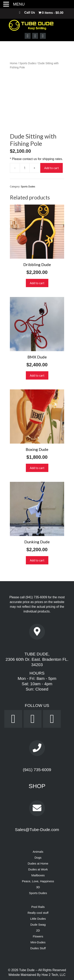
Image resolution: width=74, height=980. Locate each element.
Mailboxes (38, 860)
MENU (19, 4)
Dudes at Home (38, 848)
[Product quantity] (25, 152)
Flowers (38, 921)
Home (14, 63)
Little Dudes (38, 903)
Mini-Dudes (38, 927)
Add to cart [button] (37, 267)
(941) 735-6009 (36, 582)
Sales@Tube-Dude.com (37, 814)
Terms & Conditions (48, 974)
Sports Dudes (28, 63)
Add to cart (52, 152)
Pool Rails (38, 891)
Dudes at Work (38, 854)
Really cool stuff (38, 897)
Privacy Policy (22, 974)
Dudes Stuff (38, 933)
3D (38, 872)
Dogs (38, 842)
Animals (38, 836)
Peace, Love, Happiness (38, 866)
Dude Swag (38, 909)
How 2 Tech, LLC (54, 959)
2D (38, 915)
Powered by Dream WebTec (37, 969)
